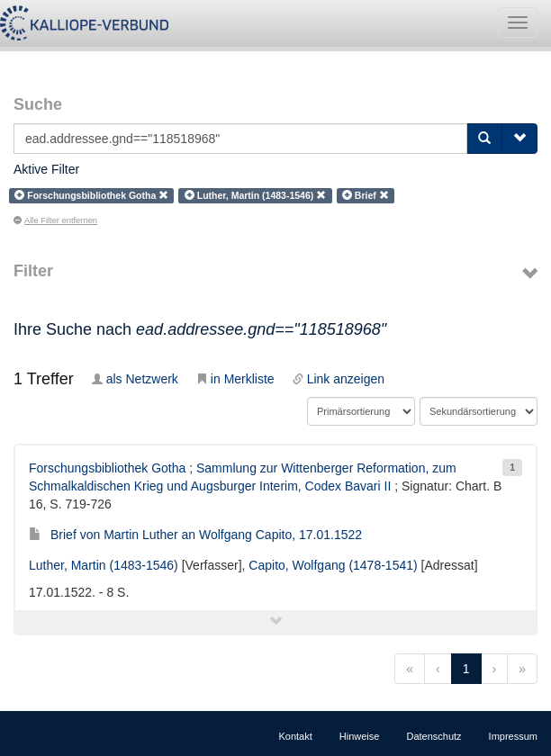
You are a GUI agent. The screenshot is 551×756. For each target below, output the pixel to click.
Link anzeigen (339, 379)
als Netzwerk (135, 379)
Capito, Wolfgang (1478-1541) (333, 565)
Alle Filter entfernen (55, 220)
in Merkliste (235, 379)
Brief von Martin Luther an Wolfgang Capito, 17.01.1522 (195, 535)
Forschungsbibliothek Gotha (107, 468)
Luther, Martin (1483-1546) (104, 565)
